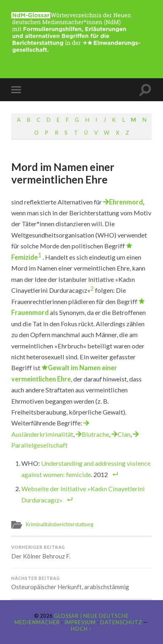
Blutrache (95, 434)
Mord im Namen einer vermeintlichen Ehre (63, 173)
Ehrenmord (126, 202)
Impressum (80, 622)
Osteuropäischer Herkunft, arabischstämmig (81, 583)
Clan (124, 434)
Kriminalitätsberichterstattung (60, 524)
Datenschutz (121, 622)
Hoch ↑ (81, 629)
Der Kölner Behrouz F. (81, 552)
